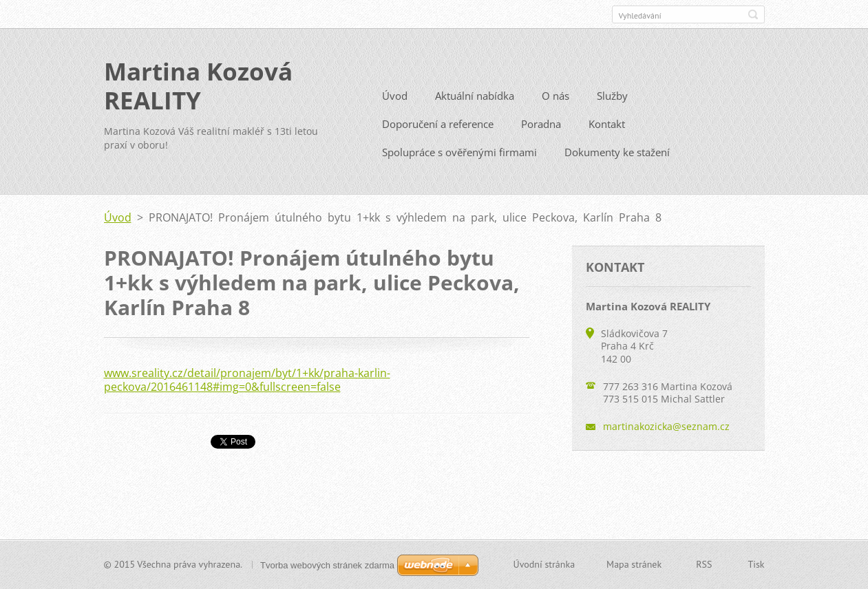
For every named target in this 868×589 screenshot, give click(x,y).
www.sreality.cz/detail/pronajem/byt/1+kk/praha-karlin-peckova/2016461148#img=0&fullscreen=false (247, 385)
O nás (555, 100)
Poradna (541, 129)
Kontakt (607, 129)
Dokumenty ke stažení (617, 157)
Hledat (753, 14)
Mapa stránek (634, 566)
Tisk (756, 566)
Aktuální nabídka (475, 100)
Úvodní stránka (544, 566)
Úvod (395, 100)
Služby (612, 100)
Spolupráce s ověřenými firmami (459, 157)
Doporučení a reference (438, 129)
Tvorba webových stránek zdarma (327, 565)
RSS (704, 566)
